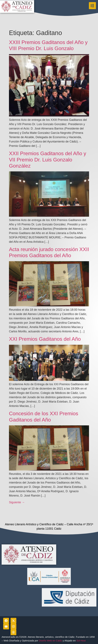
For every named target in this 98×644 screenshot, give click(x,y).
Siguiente (17, 502)
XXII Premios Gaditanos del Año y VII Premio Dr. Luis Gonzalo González (48, 160)
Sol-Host (81, 641)
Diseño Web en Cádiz (50, 641)
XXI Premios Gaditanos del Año (45, 339)
